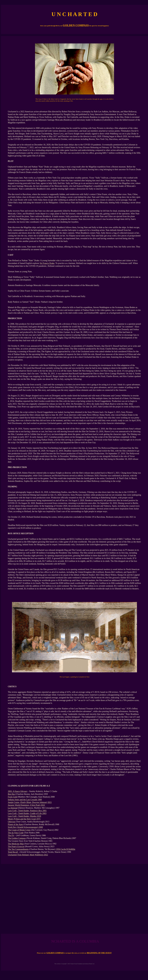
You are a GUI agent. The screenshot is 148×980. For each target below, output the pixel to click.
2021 (50, 802)
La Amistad (13, 808)
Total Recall (13, 852)
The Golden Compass (17, 838)
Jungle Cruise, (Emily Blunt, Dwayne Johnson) (27, 802)
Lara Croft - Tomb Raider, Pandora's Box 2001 (27, 811)
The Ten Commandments (18, 849)
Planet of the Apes (15, 824)
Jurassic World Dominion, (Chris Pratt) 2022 (26, 805)
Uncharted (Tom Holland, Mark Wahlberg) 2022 (28, 855)
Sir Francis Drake (47, 263)
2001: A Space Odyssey (18, 791)
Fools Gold (12, 797)
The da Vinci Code (16, 833)
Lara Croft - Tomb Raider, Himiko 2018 (24, 816)
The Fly (11, 835)
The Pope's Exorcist (16, 846)
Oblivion (12, 822)
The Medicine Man (16, 844)
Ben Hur (11, 794)
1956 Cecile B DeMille (66, 849)
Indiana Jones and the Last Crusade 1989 (25, 800)
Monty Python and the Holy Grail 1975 (24, 819)
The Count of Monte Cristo (19, 830)
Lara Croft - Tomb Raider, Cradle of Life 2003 (27, 813)
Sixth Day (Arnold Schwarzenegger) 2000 (25, 827)
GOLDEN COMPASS (55, 953)
